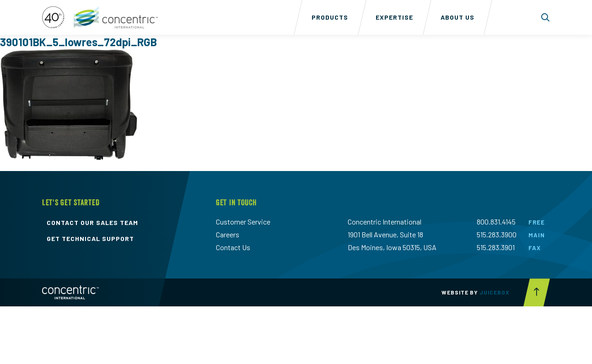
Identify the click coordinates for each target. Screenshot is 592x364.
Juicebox (495, 292)
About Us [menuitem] (457, 17)
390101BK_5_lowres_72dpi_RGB (78, 42)
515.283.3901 (496, 247)
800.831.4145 (496, 222)
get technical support (90, 239)
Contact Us (233, 247)
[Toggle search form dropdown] (546, 17)
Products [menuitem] (330, 17)
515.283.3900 (497, 234)
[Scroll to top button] (537, 292)
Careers (228, 234)
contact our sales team (92, 223)
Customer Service (243, 222)
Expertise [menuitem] (394, 17)
